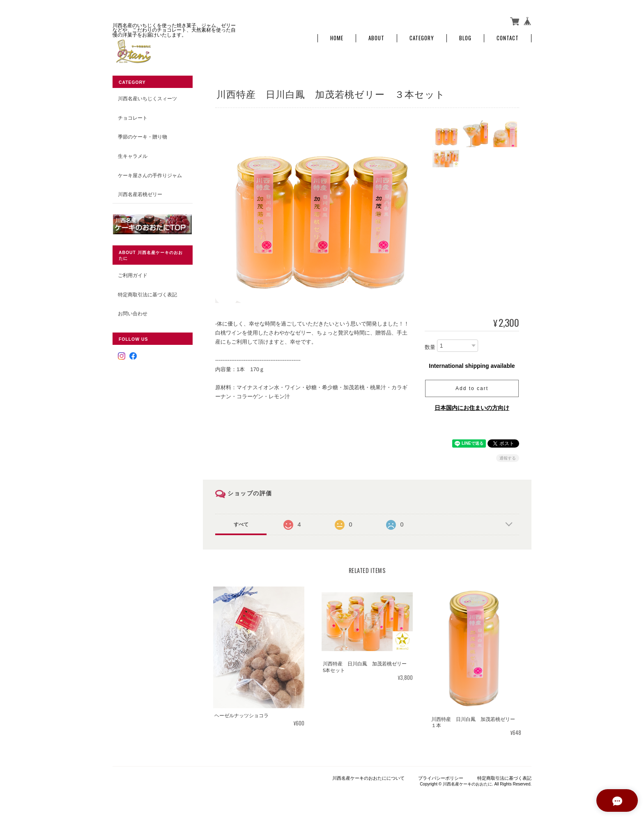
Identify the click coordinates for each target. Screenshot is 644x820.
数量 (430, 347)
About (376, 38)
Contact (508, 38)
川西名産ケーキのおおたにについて (368, 778)
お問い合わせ (133, 313)
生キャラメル (133, 156)
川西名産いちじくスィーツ (147, 98)
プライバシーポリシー (441, 778)
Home (337, 38)
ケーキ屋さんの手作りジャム (150, 175)
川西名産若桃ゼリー (140, 194)
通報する (508, 458)
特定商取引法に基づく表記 (147, 294)
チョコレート (133, 117)
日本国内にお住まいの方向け (472, 407)
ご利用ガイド (133, 275)
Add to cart (472, 388)
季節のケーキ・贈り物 (143, 137)
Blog (465, 38)
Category (422, 38)
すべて (241, 524)
